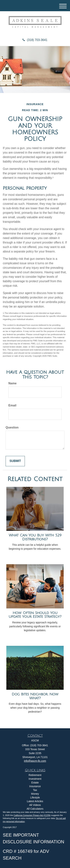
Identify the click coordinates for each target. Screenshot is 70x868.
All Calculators (35, 809)
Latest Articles (35, 801)
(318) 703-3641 (35, 40)
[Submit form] (15, 461)
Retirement (35, 775)
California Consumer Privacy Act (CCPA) (32, 815)
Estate (35, 783)
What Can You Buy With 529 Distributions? (35, 537)
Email (12, 405)
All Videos (35, 805)
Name (13, 383)
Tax (35, 790)
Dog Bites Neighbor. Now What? (35, 696)
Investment (35, 779)
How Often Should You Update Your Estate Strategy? (35, 615)
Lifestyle (35, 797)
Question (12, 427)
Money (35, 794)
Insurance (35, 786)
